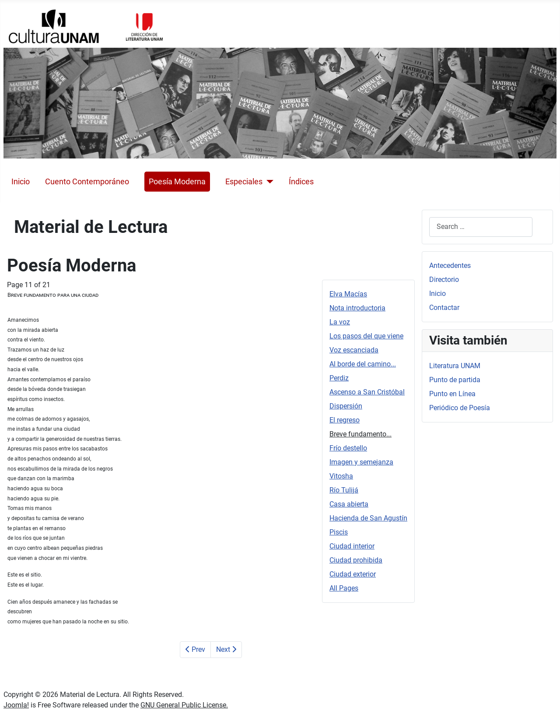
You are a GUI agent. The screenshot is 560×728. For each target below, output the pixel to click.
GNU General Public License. (184, 705)
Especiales (244, 182)
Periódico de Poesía (460, 408)
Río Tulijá (344, 490)
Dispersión (346, 406)
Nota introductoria (357, 308)
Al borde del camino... (363, 364)
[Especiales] (268, 182)
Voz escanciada (354, 350)
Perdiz (339, 378)
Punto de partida (455, 380)
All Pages (344, 588)
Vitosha (341, 476)
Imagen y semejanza (361, 462)
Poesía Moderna (177, 182)
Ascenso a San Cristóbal (367, 392)
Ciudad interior (352, 546)
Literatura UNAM (455, 366)
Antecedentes (450, 266)
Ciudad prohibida (356, 560)
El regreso (345, 420)
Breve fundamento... (360, 434)
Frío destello (348, 448)
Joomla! (16, 705)
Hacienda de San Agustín (368, 518)
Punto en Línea (452, 394)
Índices (301, 182)
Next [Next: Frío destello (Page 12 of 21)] (226, 649)
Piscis (339, 532)
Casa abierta (349, 504)
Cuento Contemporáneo (87, 182)
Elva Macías (348, 294)
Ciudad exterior (353, 574)
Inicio (21, 182)
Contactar (444, 308)
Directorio (444, 280)
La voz (340, 322)
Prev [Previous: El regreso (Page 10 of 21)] (195, 649)
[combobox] (481, 227)
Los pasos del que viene (366, 336)
